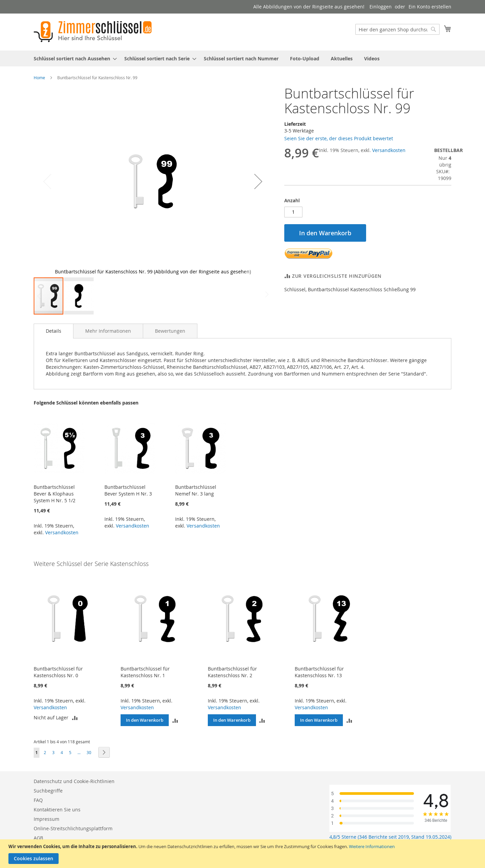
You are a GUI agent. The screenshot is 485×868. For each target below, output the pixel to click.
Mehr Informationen (108, 331)
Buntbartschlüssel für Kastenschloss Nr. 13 (319, 672)
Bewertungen (170, 331)
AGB (38, 838)
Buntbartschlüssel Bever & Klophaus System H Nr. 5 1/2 (55, 494)
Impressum (46, 819)
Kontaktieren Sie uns (57, 810)
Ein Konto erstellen (430, 7)
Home (39, 78)
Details (54, 331)
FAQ (38, 800)
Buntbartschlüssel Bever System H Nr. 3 (128, 490)
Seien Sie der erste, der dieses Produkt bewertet (339, 138)
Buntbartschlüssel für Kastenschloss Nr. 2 (232, 672)
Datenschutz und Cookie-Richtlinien (74, 781)
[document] (243, 854)
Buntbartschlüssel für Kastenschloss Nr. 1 (145, 672)
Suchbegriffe (48, 791)
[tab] (54, 331)
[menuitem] (73, 58)
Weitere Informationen (372, 846)
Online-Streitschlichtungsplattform (73, 828)
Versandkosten (389, 150)
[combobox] (397, 29)
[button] (258, 181)
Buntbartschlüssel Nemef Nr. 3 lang (196, 490)
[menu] (243, 58)
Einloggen (381, 7)
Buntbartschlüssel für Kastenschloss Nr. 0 (58, 672)
